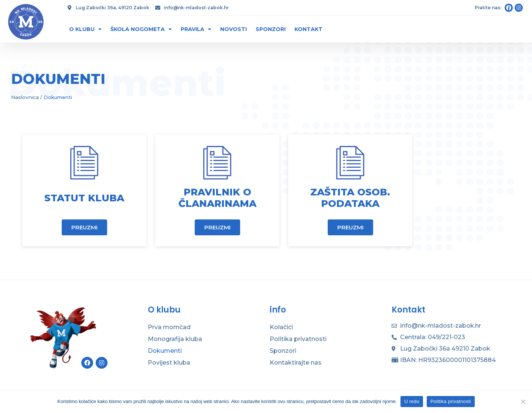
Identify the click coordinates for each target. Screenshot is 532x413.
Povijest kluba (169, 363)
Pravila (196, 29)
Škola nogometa (141, 29)
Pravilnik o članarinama (217, 198)
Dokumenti (165, 351)
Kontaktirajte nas (296, 363)
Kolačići (281, 327)
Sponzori (271, 29)
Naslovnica (25, 97)
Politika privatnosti (298, 339)
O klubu (85, 29)
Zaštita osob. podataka (350, 198)
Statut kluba (84, 198)
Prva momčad (169, 327)
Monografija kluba (175, 339)
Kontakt (308, 29)
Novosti (233, 29)
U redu (412, 401)
